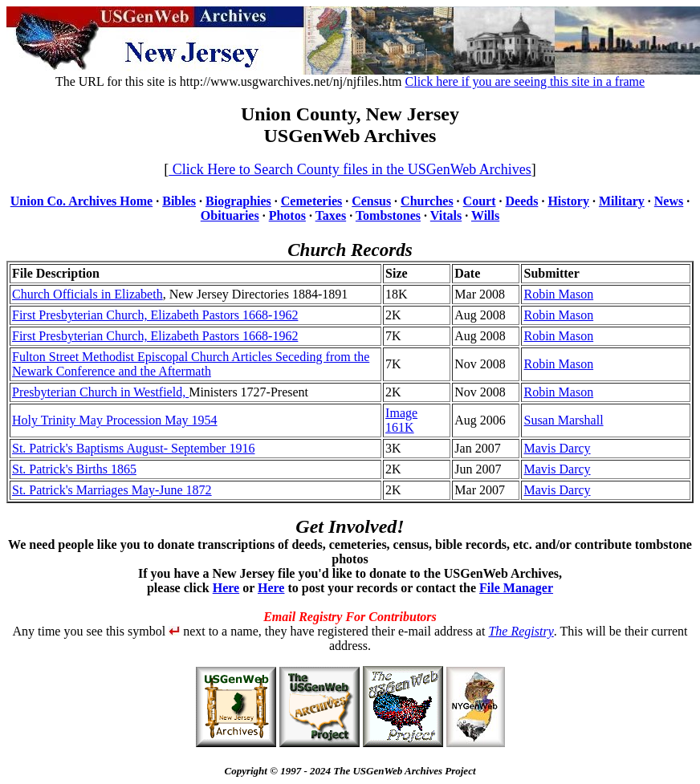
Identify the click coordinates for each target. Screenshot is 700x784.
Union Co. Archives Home (81, 201)
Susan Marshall (563, 420)
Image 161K (401, 420)
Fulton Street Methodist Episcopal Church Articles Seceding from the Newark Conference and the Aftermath (191, 364)
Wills (485, 215)
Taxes (331, 215)
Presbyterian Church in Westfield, (100, 392)
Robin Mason (558, 294)
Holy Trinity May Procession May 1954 (115, 420)
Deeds (522, 201)
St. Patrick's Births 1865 (74, 469)
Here (226, 588)
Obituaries (230, 215)
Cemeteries (311, 201)
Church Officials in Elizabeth (87, 294)
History (568, 201)
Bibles (179, 201)
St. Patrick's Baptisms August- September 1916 (133, 448)
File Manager (516, 588)
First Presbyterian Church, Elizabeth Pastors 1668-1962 (155, 315)
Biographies (238, 201)
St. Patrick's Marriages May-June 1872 (112, 490)
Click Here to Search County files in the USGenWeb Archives (350, 169)
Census (371, 201)
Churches (427, 201)
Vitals (446, 215)
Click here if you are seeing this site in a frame (525, 81)
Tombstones (388, 215)
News (669, 201)
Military (622, 201)
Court (480, 201)
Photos (287, 215)
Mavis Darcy (557, 448)
